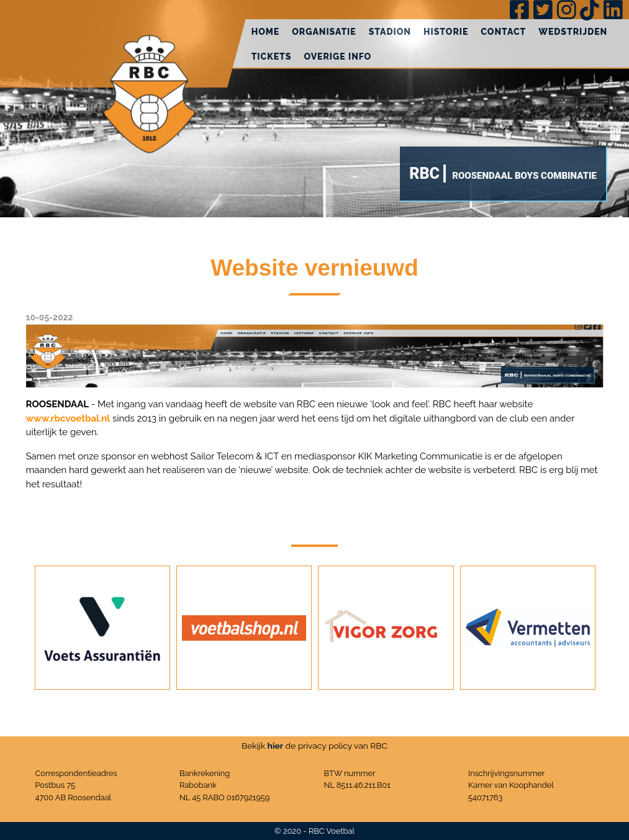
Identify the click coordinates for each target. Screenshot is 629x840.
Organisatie (324, 32)
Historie (446, 32)
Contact (503, 32)
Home (266, 32)
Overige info (337, 56)
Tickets (272, 56)
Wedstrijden (573, 32)
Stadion (390, 32)
